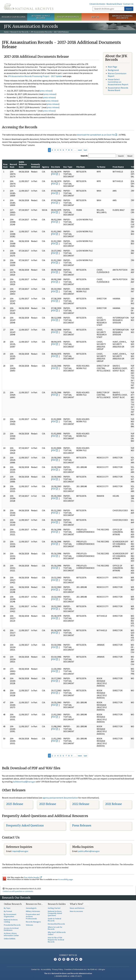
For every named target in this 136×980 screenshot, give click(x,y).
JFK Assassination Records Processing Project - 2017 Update (35, 76)
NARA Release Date (23, 164)
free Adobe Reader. (33, 877)
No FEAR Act (92, 969)
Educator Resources (68, 17)
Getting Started (54, 908)
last (85, 150)
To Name (101, 167)
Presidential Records (12, 925)
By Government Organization (10, 915)
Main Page (112, 67)
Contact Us (128, 4)
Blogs (76, 959)
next (80, 150)
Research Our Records (14, 17)
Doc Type (68, 167)
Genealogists (31, 908)
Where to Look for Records (55, 928)
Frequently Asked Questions (25, 825)
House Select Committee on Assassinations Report (118, 82)
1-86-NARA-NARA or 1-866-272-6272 (68, 976)
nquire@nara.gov (20, 851)
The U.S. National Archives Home (29, 7)
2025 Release (15, 804)
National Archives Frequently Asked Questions (55, 913)
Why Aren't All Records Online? (57, 933)
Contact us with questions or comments (18, 891)
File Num (81, 167)
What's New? (77, 904)
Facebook (55, 959)
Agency (45, 167)
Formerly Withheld (35, 165)
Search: (84, 156)
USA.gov (102, 969)
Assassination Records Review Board (118, 89)
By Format (8, 911)
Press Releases (82, 825)
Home (6, 32)
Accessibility (46, 969)
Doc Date (56, 167)
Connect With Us (68, 955)
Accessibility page (65, 879)
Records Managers (33, 922)
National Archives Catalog (11, 921)
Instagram (64, 959)
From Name (118, 167)
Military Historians (33, 911)
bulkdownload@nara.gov (24, 782)
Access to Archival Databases (11, 929)
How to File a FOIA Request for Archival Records (56, 940)
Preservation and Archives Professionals (33, 916)
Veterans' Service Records (41, 17)
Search (129, 9)
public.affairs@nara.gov (89, 851)
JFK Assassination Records (41, 32)
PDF (54, 174)
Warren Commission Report (117, 75)
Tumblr (68, 959)
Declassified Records (56, 924)
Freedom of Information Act (75, 969)
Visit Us (95, 17)
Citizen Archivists (97, 4)
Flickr (81, 959)
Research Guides (57, 904)
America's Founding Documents (122, 17)
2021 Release (113, 804)
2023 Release (48, 804)
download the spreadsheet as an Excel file (96, 135)
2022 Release (81, 804)
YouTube (72, 959)
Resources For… (34, 904)
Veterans (29, 925)
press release (46, 91)
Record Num (13, 165)
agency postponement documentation (60, 798)
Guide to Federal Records (54, 920)
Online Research (13, 904)
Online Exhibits (10, 939)
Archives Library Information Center (11, 934)
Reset (130, 156)
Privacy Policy (58, 969)
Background (113, 70)
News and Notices (77, 908)
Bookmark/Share (114, 4)
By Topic (7, 908)
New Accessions (76, 911)
